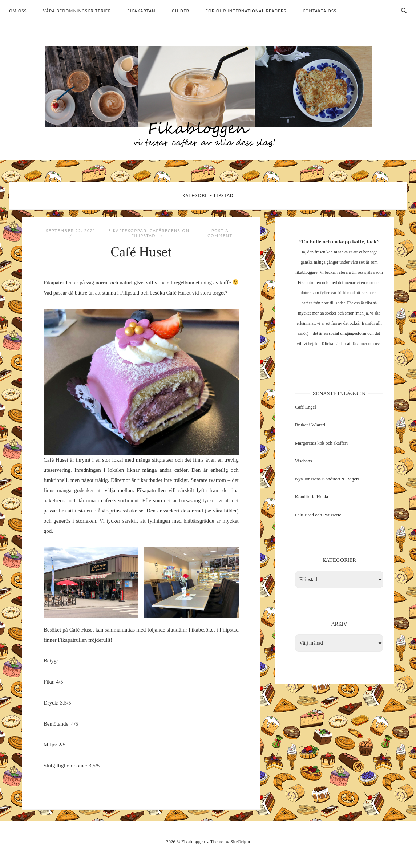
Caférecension (170, 231)
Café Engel (306, 407)
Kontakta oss (320, 11)
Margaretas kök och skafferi (322, 443)
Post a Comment (220, 233)
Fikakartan (141, 11)
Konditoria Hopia (312, 497)
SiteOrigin (240, 842)
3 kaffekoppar (127, 231)
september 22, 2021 (71, 231)
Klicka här (331, 344)
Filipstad (144, 236)
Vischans (304, 461)
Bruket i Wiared (310, 425)
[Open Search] (404, 11)
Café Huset (141, 252)
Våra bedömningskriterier (77, 11)
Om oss (18, 11)
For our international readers (246, 11)
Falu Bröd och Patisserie (318, 515)
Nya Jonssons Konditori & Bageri (327, 479)
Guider (181, 11)
